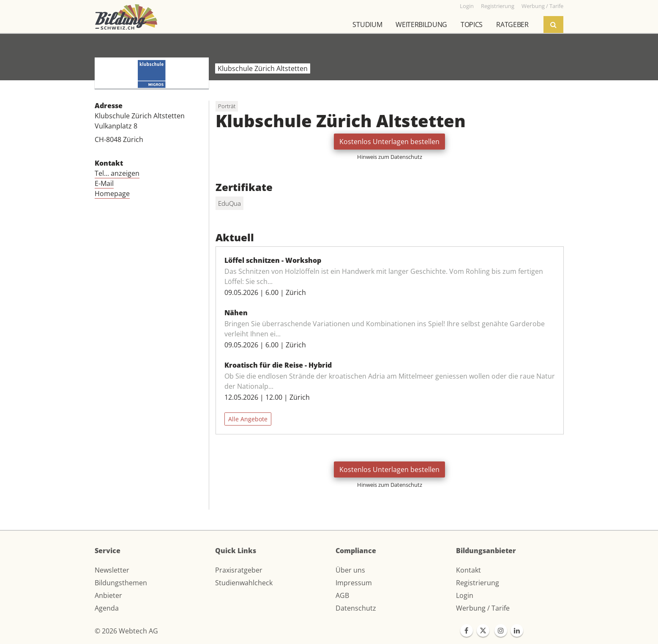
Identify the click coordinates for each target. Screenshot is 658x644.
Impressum (354, 583)
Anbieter (108, 595)
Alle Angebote (248, 419)
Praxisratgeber (239, 570)
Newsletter (112, 570)
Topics (472, 25)
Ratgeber (512, 25)
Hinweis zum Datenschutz (390, 157)
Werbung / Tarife (483, 608)
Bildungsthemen (121, 583)
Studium (367, 25)
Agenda (107, 608)
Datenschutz (356, 608)
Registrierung (478, 583)
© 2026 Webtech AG (126, 631)
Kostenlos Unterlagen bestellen (389, 142)
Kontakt (468, 570)
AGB (342, 595)
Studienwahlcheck (244, 583)
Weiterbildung (421, 25)
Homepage (112, 194)
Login (465, 595)
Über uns (350, 570)
